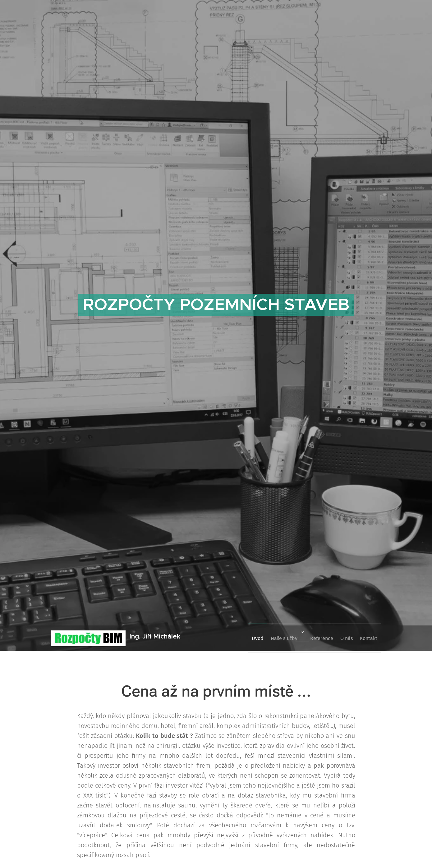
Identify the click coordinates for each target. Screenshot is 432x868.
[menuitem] (241, 638)
